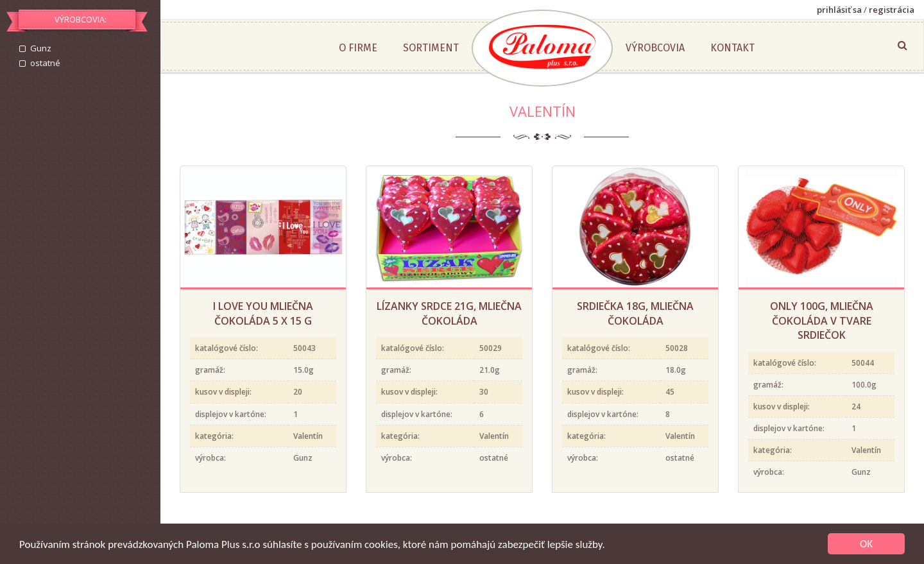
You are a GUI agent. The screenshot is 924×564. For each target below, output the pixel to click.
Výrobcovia (655, 48)
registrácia (892, 10)
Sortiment (431, 48)
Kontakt (732, 48)
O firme (358, 48)
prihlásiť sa (839, 10)
